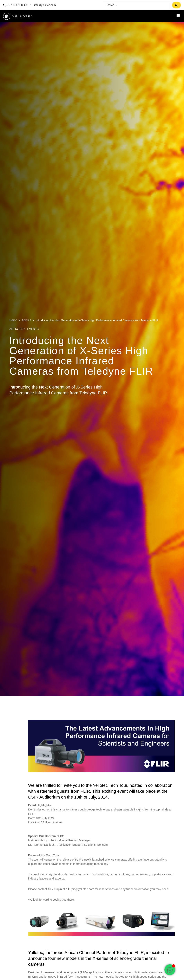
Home (13, 320)
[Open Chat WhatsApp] (170, 970)
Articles (26, 320)
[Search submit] (176, 5)
